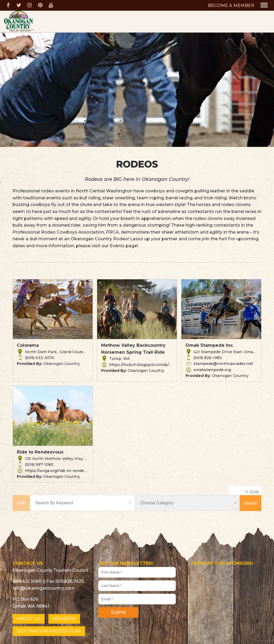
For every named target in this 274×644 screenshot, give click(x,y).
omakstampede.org (212, 370)
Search (251, 503)
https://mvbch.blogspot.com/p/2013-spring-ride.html (160, 365)
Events (117, 246)
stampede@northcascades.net (223, 364)
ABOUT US (29, 619)
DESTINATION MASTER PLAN (49, 631)
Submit (118, 612)
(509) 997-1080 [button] (39, 464)
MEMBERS (64, 619)
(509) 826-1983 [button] (208, 358)
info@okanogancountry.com (44, 588)
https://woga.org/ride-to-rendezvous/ (61, 471)
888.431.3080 (27, 581)
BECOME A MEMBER (231, 5)
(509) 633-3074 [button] (39, 358)
